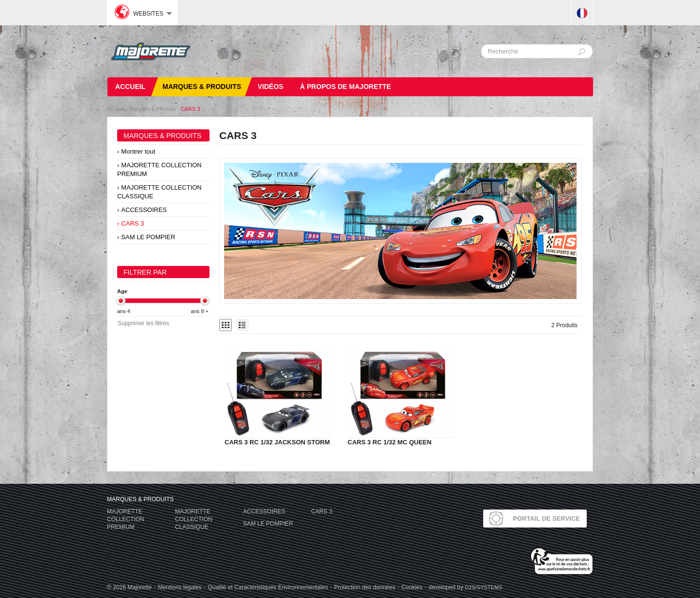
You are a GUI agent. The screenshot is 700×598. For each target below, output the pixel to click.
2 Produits (564, 325)
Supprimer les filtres (143, 323)
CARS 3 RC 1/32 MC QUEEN (390, 442)
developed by (465, 587)
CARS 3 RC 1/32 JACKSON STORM (277, 442)
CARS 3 (191, 109)
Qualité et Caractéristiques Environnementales (268, 587)
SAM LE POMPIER (148, 237)
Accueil (115, 109)
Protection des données (365, 587)
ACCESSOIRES (144, 210)
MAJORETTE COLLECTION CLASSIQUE (159, 192)
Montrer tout (138, 151)
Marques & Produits (152, 109)
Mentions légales (180, 587)
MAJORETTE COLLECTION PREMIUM (159, 169)
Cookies (412, 587)
